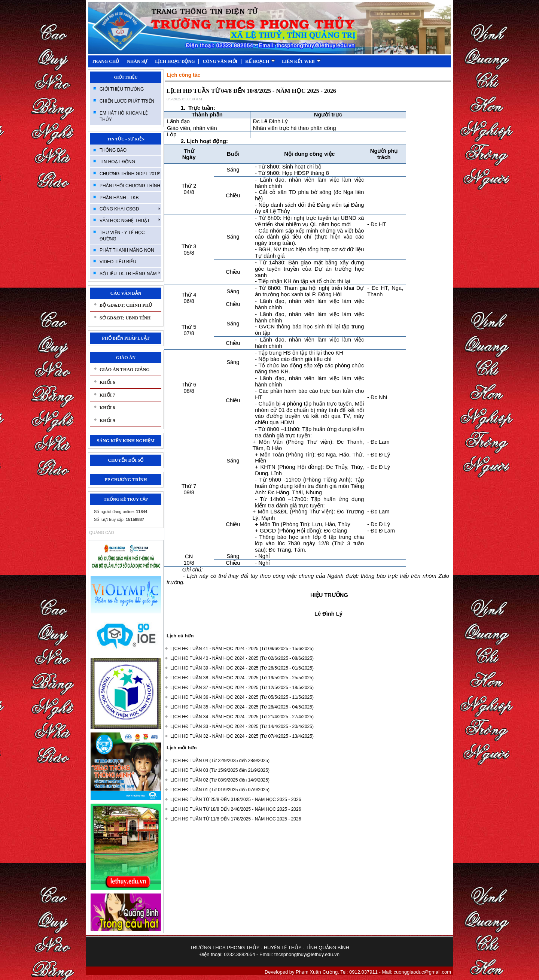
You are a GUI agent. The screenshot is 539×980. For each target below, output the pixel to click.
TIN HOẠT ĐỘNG (117, 162)
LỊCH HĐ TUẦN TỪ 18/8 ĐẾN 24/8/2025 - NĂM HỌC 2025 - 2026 (236, 809)
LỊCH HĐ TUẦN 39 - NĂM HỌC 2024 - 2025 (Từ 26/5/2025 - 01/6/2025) (242, 668)
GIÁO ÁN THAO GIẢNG (124, 370)
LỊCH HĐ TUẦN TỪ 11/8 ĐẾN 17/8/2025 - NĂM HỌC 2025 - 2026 (236, 819)
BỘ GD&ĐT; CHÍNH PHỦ (126, 305)
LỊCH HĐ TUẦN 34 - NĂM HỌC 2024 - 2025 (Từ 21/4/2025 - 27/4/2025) (242, 717)
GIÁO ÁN (126, 358)
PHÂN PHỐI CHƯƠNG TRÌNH (130, 186)
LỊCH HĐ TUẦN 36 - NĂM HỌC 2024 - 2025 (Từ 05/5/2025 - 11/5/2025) (242, 697)
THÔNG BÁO (113, 150)
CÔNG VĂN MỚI (220, 61)
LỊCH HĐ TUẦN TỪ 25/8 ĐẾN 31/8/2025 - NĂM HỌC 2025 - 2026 (236, 800)
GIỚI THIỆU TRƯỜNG (122, 89)
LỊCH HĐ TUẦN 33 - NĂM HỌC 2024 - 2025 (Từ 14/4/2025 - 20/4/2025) (242, 726)
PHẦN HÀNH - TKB (119, 198)
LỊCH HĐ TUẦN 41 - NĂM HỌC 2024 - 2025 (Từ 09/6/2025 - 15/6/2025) (242, 649)
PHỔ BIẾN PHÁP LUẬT (126, 338)
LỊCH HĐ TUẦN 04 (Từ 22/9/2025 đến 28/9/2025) (220, 761)
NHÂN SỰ (137, 61)
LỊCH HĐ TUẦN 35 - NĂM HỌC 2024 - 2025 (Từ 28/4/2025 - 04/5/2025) (242, 707)
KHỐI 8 (107, 408)
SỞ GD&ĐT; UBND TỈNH (125, 318)
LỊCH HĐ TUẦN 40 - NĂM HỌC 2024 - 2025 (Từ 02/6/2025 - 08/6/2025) (242, 658)
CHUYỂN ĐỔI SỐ (126, 460)
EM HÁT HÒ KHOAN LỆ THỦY (124, 116)
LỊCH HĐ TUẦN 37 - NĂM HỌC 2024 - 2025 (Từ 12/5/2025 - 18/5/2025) (242, 688)
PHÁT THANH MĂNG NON (127, 250)
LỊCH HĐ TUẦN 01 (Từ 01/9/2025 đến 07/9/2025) (220, 790)
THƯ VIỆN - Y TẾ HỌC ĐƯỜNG (122, 236)
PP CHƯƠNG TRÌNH (126, 480)
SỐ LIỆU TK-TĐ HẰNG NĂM (130, 273)
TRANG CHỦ (105, 61)
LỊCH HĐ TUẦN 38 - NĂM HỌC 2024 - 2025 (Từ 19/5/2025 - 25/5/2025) (242, 678)
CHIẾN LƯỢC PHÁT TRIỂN (127, 101)
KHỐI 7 (107, 395)
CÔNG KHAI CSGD (130, 209)
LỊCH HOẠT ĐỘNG (175, 61)
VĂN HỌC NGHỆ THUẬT (130, 220)
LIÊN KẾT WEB (301, 61)
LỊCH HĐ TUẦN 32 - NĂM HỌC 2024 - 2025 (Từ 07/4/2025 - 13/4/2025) (242, 736)
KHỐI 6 (107, 382)
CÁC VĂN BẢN (126, 293)
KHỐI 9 (107, 421)
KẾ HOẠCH (260, 61)
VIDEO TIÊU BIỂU (118, 262)
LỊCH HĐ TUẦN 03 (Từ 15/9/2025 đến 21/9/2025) (220, 770)
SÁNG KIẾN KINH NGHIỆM (126, 441)
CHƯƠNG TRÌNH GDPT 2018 (130, 173)
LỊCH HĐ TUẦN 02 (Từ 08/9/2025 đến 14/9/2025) (220, 780)
